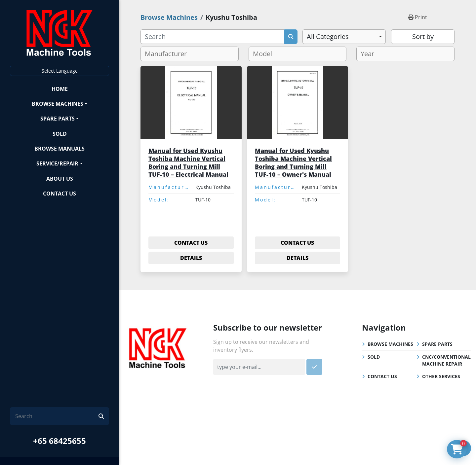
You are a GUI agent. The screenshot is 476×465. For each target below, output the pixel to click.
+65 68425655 (59, 441)
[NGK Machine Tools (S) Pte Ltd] (158, 347)
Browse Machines (58, 104)
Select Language (60, 71)
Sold (60, 134)
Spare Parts (58, 119)
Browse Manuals (59, 149)
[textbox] (168, 54)
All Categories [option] (328, 36)
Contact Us (59, 194)
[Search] (57, 416)
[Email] (259, 367)
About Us (60, 179)
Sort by (423, 36)
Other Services (441, 376)
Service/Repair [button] (57, 163)
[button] (59, 104)
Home (60, 89)
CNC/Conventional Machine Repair (446, 360)
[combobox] (344, 37)
